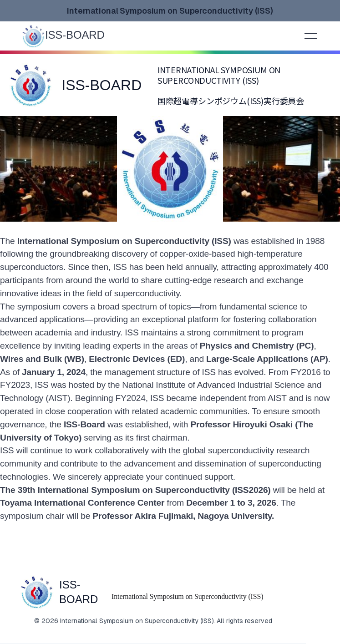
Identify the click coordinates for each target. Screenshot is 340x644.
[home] (75, 35)
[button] (311, 36)
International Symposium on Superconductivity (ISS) (187, 596)
